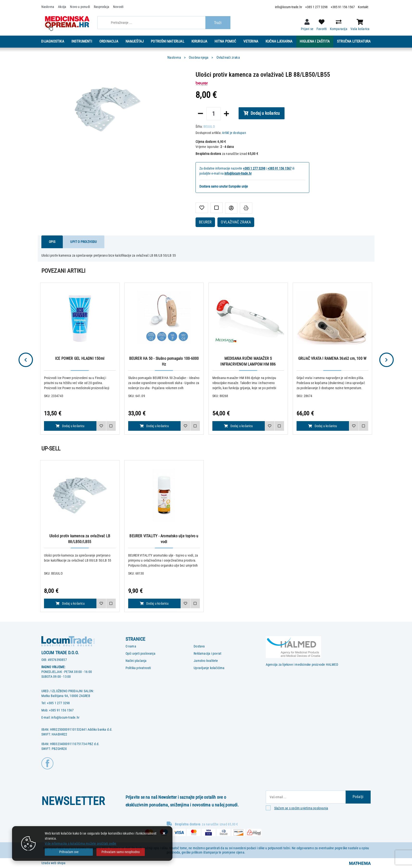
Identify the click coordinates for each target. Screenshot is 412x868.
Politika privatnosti (138, 668)
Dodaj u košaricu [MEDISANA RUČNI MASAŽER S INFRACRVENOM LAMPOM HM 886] (238, 426)
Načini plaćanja (136, 661)
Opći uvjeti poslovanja (140, 653)
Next (387, 360)
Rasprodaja (101, 7)
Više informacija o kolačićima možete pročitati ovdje (80, 843)
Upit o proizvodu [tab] (83, 242)
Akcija (62, 7)
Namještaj (135, 41)
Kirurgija (200, 41)
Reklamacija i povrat (207, 653)
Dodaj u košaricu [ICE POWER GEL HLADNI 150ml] (70, 426)
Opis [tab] (52, 242)
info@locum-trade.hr (288, 7)
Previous (26, 360)
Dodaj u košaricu (262, 113)
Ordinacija (109, 41)
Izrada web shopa (54, 863)
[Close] (69, 852)
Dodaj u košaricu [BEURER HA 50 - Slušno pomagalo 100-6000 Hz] (154, 426)
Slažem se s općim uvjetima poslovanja (301, 808)
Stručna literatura (354, 41)
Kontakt (363, 7)
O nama (131, 646)
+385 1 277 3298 (316, 7)
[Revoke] (120, 852)
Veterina (251, 41)
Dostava (199, 646)
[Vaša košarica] (360, 22)
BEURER (205, 222)
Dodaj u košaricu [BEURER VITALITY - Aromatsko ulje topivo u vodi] (154, 603)
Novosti (118, 7)
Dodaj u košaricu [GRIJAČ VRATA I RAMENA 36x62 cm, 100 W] (323, 426)
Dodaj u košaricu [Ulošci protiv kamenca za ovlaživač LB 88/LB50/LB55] (70, 603)
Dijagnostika (53, 41)
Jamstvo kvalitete (206, 661)
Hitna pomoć (225, 41)
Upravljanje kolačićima (209, 668)
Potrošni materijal (168, 41)
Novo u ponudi (80, 7)
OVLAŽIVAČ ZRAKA (236, 222)
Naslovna (48, 7)
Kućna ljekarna (279, 41)
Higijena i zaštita (315, 41)
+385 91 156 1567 (343, 7)
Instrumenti (82, 41)
